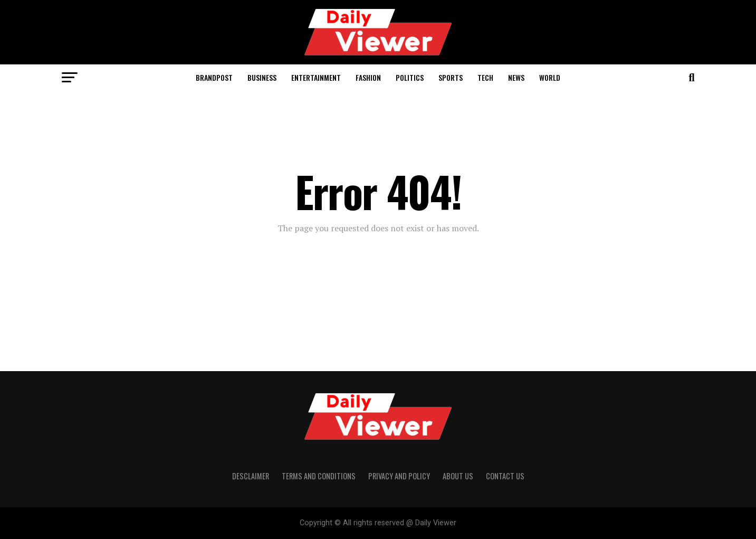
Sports (451, 77)
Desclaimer (251, 476)
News (516, 77)
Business (262, 77)
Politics (410, 77)
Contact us (505, 476)
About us (458, 476)
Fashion (368, 77)
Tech (485, 77)
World (550, 77)
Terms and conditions (319, 476)
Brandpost (214, 77)
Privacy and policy (399, 476)
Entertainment (316, 77)
